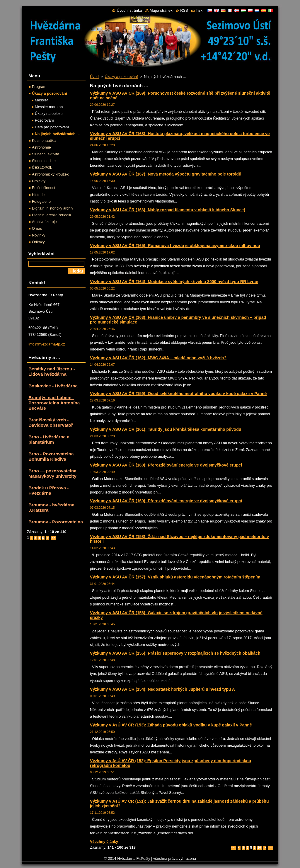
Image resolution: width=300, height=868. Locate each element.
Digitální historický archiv (53, 208)
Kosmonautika (44, 141)
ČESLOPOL (42, 167)
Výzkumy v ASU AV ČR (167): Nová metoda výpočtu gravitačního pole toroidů (166, 174)
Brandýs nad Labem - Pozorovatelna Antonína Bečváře (54, 403)
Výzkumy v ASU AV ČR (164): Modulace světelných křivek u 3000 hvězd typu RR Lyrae (174, 282)
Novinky (39, 235)
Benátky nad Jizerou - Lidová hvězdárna (52, 371)
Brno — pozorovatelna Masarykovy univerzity (52, 473)
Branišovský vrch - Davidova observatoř (51, 422)
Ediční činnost (44, 188)
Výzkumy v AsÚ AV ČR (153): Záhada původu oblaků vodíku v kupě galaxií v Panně (171, 725)
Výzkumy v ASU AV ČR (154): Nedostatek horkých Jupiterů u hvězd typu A (162, 689)
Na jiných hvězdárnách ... (57, 134)
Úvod (94, 77)
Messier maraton (49, 107)
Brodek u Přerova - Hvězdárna (48, 490)
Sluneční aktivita (46, 154)
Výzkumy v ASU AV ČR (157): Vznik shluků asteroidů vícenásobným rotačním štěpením (175, 577)
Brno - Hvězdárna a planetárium (49, 439)
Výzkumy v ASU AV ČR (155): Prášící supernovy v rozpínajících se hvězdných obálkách (175, 653)
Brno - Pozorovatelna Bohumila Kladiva (51, 456)
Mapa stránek (161, 10)
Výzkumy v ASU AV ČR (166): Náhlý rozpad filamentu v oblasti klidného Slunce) (168, 210)
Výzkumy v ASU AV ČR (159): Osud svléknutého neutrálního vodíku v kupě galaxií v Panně (178, 394)
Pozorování (44, 120)
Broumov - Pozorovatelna (56, 522)
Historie (38, 195)
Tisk (199, 10)
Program (39, 87)
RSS (184, 10)
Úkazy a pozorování (121, 77)
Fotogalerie (41, 201)
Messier (41, 100)
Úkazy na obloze (49, 114)
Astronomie (41, 147)
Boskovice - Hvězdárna (53, 386)
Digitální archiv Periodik (52, 215)
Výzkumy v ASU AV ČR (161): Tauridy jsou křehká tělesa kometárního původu (166, 429)
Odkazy (38, 242)
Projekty (39, 181)
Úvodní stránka (129, 10)
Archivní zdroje (44, 222)
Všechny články (104, 841)
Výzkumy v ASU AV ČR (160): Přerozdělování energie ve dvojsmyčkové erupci (166, 465)
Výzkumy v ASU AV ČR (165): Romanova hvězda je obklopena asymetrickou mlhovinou (175, 246)
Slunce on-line (44, 161)
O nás (37, 228)
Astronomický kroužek (50, 174)
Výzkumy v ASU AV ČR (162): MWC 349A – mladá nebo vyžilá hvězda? (158, 358)
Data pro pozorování (52, 127)
